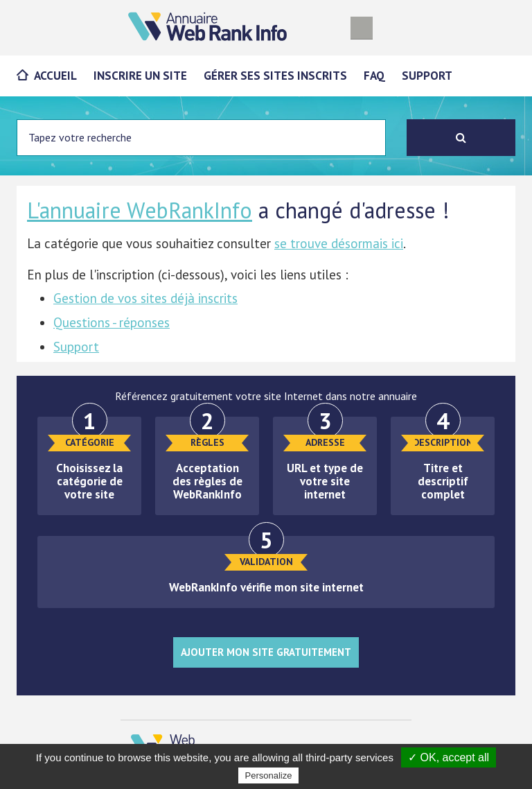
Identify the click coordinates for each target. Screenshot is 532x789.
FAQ (374, 76)
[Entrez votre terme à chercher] (201, 138)
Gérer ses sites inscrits (275, 76)
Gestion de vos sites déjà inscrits (145, 298)
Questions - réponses (112, 322)
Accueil (55, 76)
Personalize (269, 775)
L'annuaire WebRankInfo (140, 210)
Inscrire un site (140, 76)
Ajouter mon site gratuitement (266, 652)
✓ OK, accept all (449, 757)
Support (427, 76)
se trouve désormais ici (339, 243)
